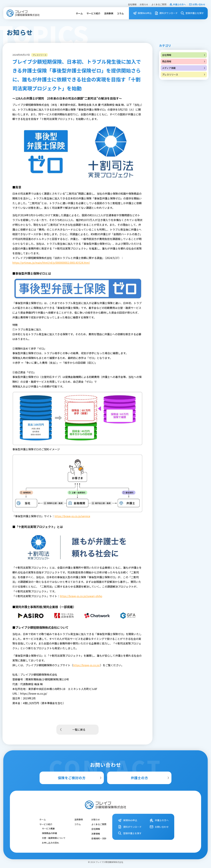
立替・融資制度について (54, 838)
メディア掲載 (184, 68)
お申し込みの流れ (50, 843)
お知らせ (144, 4)
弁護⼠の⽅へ (178, 4)
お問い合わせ (197, 4)
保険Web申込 (142, 13)
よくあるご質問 (159, 4)
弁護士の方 (150, 778)
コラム (120, 13)
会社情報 (132, 4)
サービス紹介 (93, 13)
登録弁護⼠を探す (192, 13)
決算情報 (96, 834)
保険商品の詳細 (49, 833)
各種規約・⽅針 (99, 838)
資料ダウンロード (166, 13)
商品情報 (184, 61)
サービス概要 (48, 828)
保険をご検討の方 (80, 778)
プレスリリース (184, 75)
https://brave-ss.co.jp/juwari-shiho (81, 596)
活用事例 (109, 13)
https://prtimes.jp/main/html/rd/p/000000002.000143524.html (51, 263)
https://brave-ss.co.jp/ (87, 665)
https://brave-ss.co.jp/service (72, 516)
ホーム (79, 13)
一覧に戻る (72, 730)
